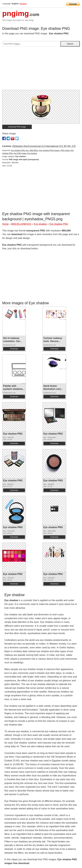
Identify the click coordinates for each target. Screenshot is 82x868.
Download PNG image (17, 127)
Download (14, 349)
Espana (23, 4)
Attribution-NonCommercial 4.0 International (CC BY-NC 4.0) (44, 146)
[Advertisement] (41, 69)
